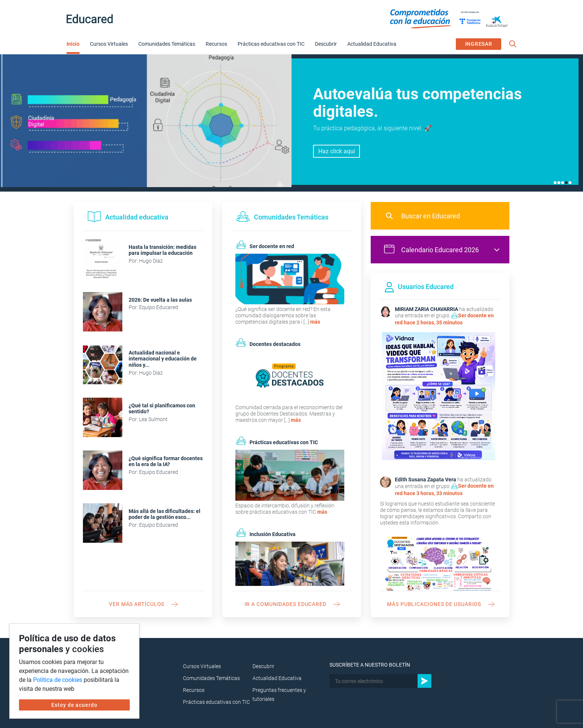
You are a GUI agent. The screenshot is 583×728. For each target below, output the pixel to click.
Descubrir (326, 44)
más (315, 322)
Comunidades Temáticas (167, 44)
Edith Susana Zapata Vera (426, 480)
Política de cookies (58, 680)
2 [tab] (559, 183)
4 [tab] (566, 183)
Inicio (73, 44)
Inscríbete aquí (337, 155)
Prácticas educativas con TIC (271, 44)
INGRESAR (479, 44)
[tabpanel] (291, 123)
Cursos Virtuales (109, 44)
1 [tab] (555, 183)
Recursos (216, 44)
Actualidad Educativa (372, 44)
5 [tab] (570, 183)
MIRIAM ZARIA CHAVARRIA (426, 309)
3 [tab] (563, 183)
